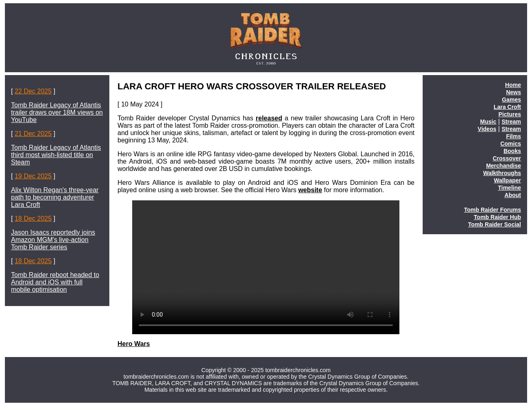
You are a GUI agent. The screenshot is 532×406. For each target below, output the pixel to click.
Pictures (510, 114)
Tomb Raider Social (494, 224)
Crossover (507, 158)
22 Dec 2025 (33, 91)
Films (513, 136)
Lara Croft (507, 107)
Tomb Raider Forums (492, 210)
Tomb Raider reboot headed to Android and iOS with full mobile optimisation (55, 282)
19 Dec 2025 (33, 176)
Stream (511, 122)
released (269, 118)
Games (511, 100)
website (310, 190)
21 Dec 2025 (33, 134)
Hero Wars (134, 344)
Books (512, 151)
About (513, 195)
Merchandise (503, 166)
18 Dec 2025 (33, 219)
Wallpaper (508, 180)
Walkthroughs (502, 173)
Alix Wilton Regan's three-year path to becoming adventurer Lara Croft (55, 197)
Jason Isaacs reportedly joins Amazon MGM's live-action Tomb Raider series (53, 240)
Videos (487, 129)
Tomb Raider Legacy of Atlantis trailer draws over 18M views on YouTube (57, 112)
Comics (511, 144)
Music (488, 122)
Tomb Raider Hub (497, 217)
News (513, 92)
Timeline (509, 188)
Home (513, 85)
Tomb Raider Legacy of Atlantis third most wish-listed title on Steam (56, 155)
